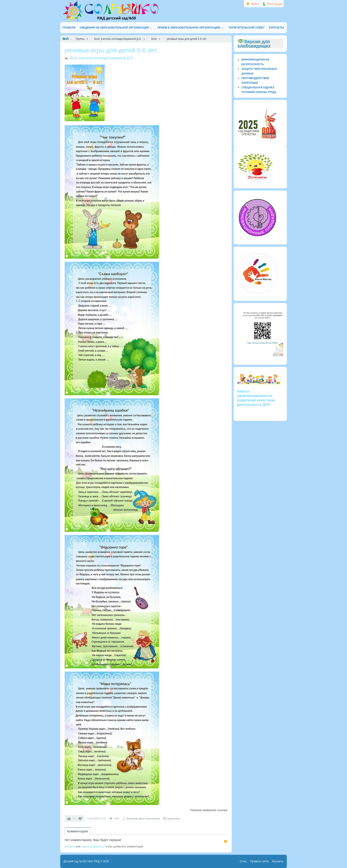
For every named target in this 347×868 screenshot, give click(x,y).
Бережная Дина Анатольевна (143, 818)
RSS (226, 841)
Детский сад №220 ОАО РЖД (82, 861)
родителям (174, 818)
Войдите (70, 847)
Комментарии (77, 831)
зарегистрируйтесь (93, 847)
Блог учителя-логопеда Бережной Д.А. (102, 58)
